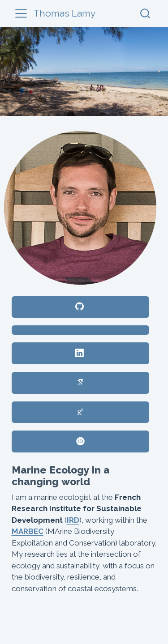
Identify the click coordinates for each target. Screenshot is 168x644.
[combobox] (146, 13)
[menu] (21, 13)
